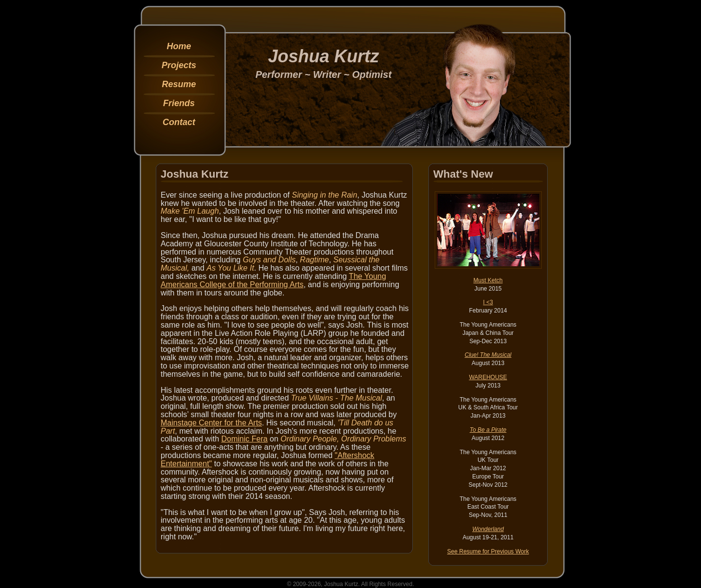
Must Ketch (488, 280)
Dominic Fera (245, 439)
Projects (179, 65)
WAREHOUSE (488, 377)
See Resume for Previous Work (488, 551)
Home (179, 46)
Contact (179, 122)
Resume (179, 84)
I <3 (488, 302)
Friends (179, 103)
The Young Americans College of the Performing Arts (273, 280)
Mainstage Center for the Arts (211, 423)
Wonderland (488, 529)
